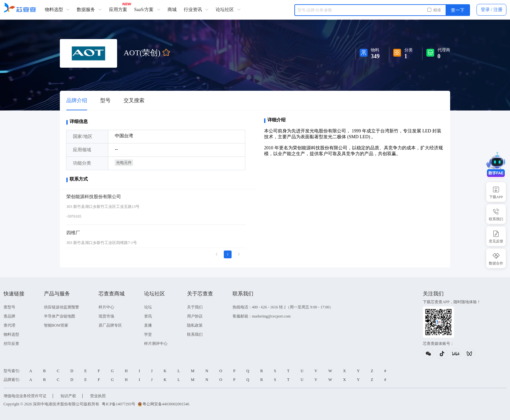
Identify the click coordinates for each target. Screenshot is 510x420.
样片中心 (106, 307)
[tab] (105, 101)
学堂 (147, 334)
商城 (171, 10)
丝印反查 (11, 344)
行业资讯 (196, 10)
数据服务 (89, 10)
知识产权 (68, 396)
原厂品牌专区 (110, 325)
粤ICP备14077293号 (118, 404)
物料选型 (57, 10)
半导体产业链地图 (59, 316)
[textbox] (383, 10)
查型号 (9, 307)
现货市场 (106, 316)
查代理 (9, 325)
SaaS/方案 (147, 10)
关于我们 (194, 307)
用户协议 (194, 316)
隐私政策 (194, 325)
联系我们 (194, 334)
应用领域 (82, 150)
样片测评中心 (155, 344)
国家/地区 (83, 136)
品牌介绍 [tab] (77, 100)
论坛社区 (228, 10)
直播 (147, 325)
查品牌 (9, 316)
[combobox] (383, 10)
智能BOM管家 (55, 325)
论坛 (147, 307)
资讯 (147, 316)
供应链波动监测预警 (61, 307)
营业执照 (97, 396)
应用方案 (117, 10)
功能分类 (82, 163)
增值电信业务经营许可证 (24, 396)
